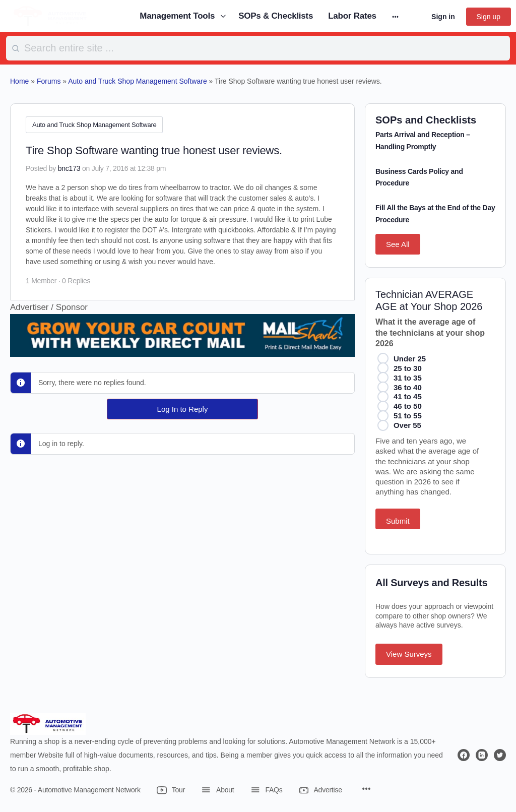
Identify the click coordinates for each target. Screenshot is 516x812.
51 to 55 (408, 416)
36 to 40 (408, 387)
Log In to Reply (183, 407)
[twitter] (500, 755)
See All (398, 244)
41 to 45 (408, 396)
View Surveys (409, 654)
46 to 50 (408, 406)
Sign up (489, 17)
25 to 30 (408, 368)
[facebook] (464, 755)
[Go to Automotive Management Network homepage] (50, 15)
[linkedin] (482, 755)
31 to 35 (408, 378)
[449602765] (182, 348)
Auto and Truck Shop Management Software (94, 125)
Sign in (443, 17)
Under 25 (410, 359)
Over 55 (407, 425)
